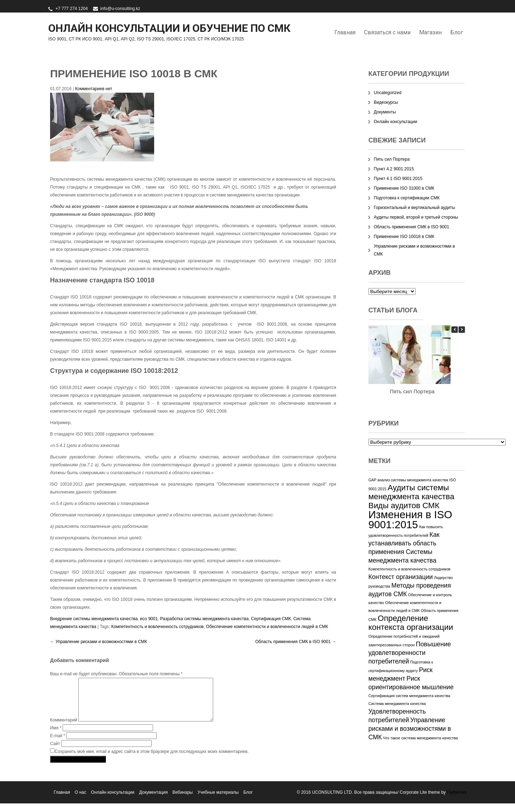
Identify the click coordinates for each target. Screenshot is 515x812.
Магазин (430, 32)
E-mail (58, 744)
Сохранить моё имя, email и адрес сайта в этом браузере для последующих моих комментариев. (152, 760)
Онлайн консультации (395, 122)
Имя (56, 736)
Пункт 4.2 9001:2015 (394, 169)
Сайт (55, 752)
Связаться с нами (387, 32)
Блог (457, 32)
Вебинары (183, 801)
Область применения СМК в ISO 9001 (296, 642)
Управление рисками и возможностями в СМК (99, 642)
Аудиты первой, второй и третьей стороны (416, 217)
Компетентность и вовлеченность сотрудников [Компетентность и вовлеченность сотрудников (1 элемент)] (409, 569)
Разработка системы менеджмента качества (204, 619)
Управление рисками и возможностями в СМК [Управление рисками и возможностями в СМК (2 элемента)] (410, 729)
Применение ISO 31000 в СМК (404, 188)
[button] (462, 330)
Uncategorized (388, 93)
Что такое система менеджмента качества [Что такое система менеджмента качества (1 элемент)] (420, 738)
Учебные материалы (218, 801)
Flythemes (456, 801)
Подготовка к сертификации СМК (407, 198)
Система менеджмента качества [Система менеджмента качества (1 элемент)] (397, 704)
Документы (385, 112)
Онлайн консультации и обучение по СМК (169, 28)
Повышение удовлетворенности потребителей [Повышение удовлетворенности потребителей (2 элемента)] (410, 653)
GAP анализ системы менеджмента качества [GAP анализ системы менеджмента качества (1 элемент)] (408, 480)
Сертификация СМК (271, 619)
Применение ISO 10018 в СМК (404, 237)
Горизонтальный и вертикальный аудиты (414, 208)
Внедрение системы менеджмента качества (94, 619)
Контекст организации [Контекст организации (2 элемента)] (401, 577)
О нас (80, 801)
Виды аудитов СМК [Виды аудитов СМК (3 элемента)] (404, 505)
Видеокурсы (386, 102)
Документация (153, 801)
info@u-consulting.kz (120, 9)
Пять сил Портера (392, 159)
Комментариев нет (94, 89)
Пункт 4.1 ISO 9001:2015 (398, 179)
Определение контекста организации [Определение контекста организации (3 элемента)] (411, 623)
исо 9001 (149, 619)
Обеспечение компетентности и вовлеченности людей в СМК (267, 627)
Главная (345, 32)
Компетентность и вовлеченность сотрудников (157, 627)
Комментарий (64, 729)
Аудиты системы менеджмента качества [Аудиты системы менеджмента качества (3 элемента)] (411, 492)
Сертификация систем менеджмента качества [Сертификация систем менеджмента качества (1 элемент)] (409, 696)
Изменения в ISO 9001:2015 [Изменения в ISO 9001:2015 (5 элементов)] (410, 519)
